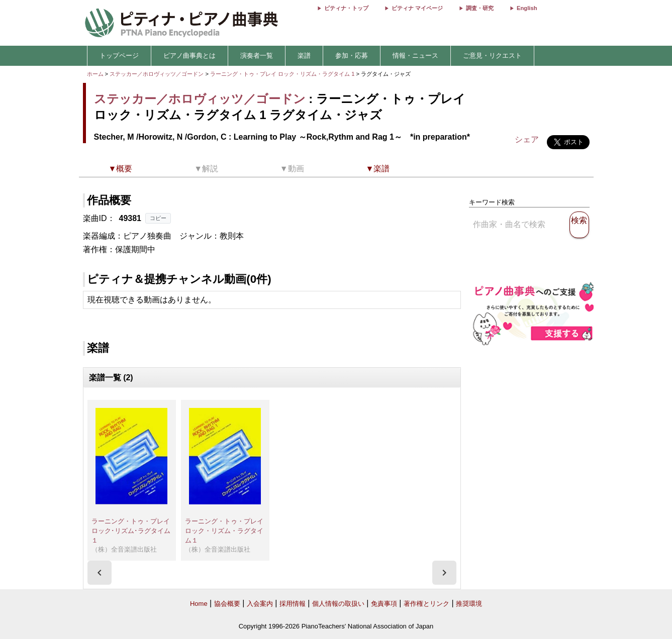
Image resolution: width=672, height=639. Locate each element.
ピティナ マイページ (417, 8)
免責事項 (384, 604)
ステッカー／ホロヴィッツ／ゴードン (157, 74)
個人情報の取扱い (338, 604)
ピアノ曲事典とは (189, 56)
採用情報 (293, 604)
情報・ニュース (415, 56)
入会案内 (260, 604)
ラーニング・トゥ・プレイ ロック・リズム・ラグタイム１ (227, 530)
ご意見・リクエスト (492, 56)
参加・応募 (352, 56)
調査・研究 (480, 8)
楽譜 (304, 56)
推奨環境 (469, 604)
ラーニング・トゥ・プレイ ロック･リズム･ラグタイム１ (134, 530)
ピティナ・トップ (346, 8)
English (527, 8)
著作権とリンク (426, 604)
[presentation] (100, 573)
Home (199, 604)
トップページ (119, 56)
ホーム (95, 74)
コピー (158, 218)
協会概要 (227, 604)
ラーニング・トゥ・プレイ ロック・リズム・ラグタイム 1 (283, 74)
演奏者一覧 (257, 56)
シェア (527, 139)
